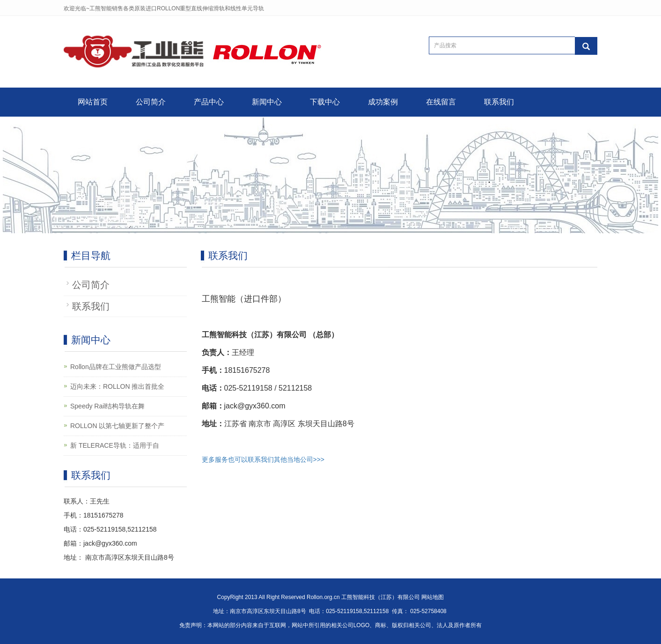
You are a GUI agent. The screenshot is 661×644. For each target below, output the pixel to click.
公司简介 (151, 102)
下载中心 (325, 102)
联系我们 (499, 102)
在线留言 (441, 102)
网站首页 (93, 102)
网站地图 (433, 597)
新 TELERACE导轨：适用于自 (115, 445)
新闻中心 (267, 102)
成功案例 (383, 102)
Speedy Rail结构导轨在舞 (108, 406)
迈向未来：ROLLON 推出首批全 (117, 386)
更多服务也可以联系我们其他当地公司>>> (263, 459)
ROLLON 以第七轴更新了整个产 (117, 426)
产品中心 (209, 102)
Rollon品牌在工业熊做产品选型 (116, 367)
